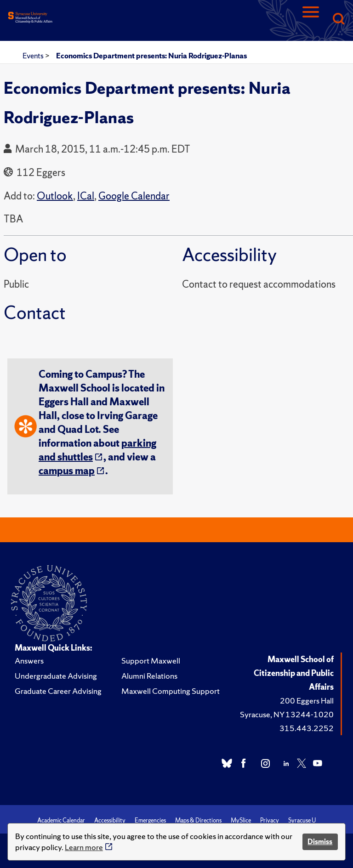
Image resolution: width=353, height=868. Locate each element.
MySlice (241, 820)
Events (34, 56)
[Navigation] (311, 20)
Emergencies (150, 820)
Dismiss (320, 842)
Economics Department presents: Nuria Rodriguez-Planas (151, 56)
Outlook (55, 196)
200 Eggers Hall (307, 701)
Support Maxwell (151, 661)
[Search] (338, 20)
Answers (29, 661)
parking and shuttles (97, 450)
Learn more (84, 847)
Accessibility (110, 820)
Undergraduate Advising (56, 676)
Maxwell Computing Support (171, 691)
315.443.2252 (307, 728)
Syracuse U (302, 820)
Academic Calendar (61, 820)
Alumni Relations (149, 676)
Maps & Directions (198, 820)
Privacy (270, 820)
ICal (86, 196)
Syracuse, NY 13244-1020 (287, 714)
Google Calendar (134, 196)
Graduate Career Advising (58, 691)
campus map (67, 471)
